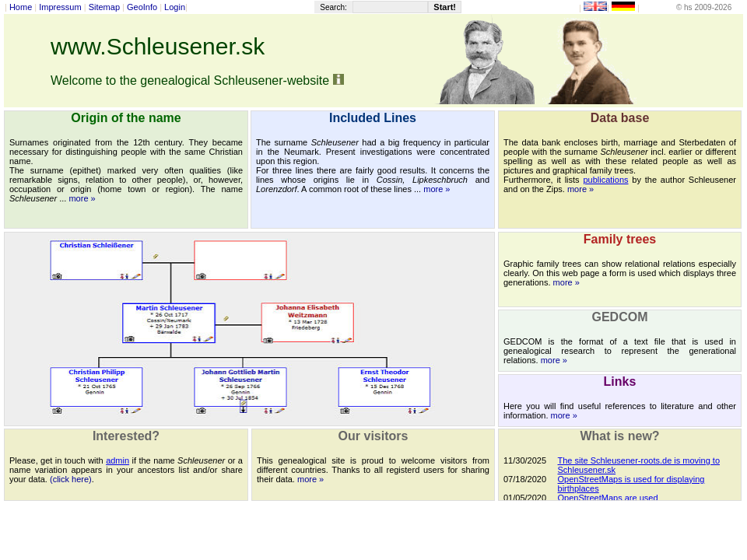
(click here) (71, 479)
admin (117, 460)
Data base (620, 118)
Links (620, 381)
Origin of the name (126, 118)
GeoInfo (142, 7)
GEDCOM (620, 317)
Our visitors (373, 436)
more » (82, 198)
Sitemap (104, 7)
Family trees (620, 239)
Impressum (60, 7)
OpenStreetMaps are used (608, 498)
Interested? (126, 436)
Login (175, 7)
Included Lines (373, 118)
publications (605, 180)
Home (21, 7)
